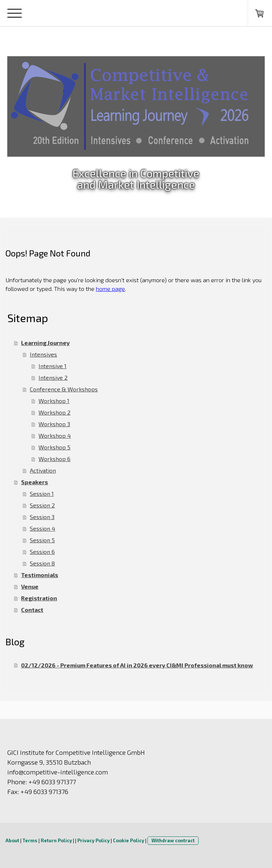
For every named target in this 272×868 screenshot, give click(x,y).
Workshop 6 (54, 459)
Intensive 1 (52, 366)
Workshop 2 (54, 412)
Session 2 (42, 505)
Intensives (43, 354)
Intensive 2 (53, 377)
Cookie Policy (129, 840)
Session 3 (42, 517)
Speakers (34, 482)
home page (110, 289)
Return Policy (56, 840)
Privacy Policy (94, 840)
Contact (32, 610)
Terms (30, 840)
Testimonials (40, 575)
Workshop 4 (55, 435)
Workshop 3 (54, 424)
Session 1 (42, 493)
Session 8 (42, 563)
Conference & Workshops (64, 389)
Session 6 (42, 552)
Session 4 (42, 528)
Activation (43, 470)
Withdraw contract (173, 840)
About (12, 840)
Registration (39, 598)
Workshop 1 (54, 401)
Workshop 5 (54, 447)
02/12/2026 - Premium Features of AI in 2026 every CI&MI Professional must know (137, 665)
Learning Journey (45, 343)
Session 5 (42, 540)
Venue (30, 586)
